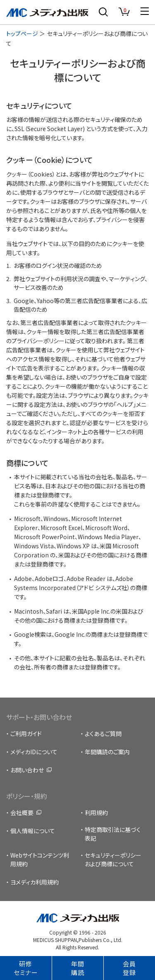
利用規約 (96, 813)
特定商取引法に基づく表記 (113, 834)
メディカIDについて (34, 752)
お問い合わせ (27, 770)
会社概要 (22, 813)
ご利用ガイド (26, 734)
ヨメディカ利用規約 (35, 882)
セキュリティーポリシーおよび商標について (113, 859)
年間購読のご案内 (107, 752)
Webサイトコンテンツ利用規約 (40, 859)
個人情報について (33, 831)
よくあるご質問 (103, 734)
